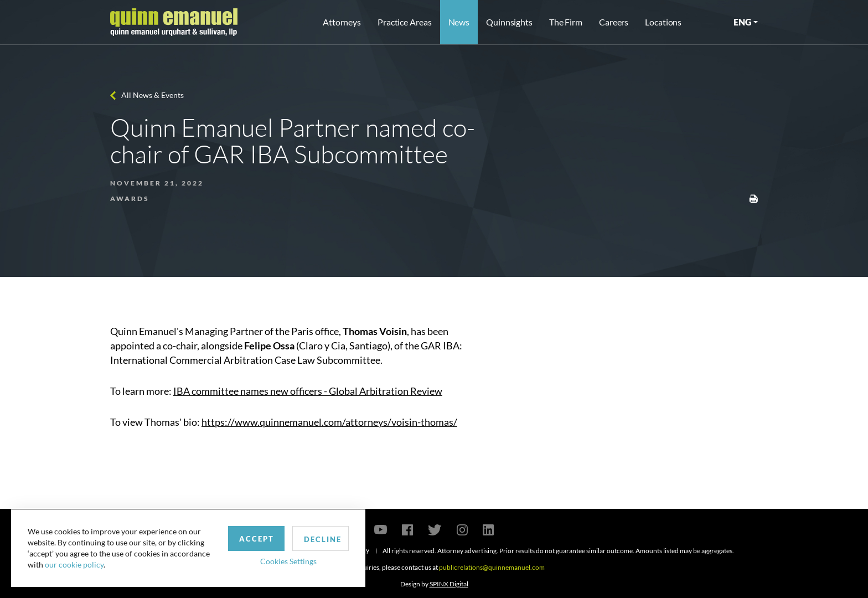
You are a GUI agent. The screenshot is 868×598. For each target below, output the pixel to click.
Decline (323, 539)
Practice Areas (404, 22)
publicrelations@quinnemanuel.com (492, 567)
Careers (614, 22)
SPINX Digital (449, 584)
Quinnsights (509, 22)
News (459, 22)
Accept (257, 539)
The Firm (566, 22)
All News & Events (153, 95)
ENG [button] (742, 22)
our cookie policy (74, 565)
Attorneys (342, 22)
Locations (663, 22)
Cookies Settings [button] (288, 561)
